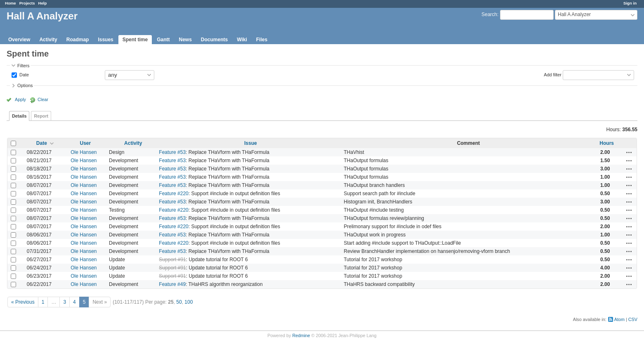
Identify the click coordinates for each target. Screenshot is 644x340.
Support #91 (172, 260)
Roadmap (78, 40)
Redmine (301, 335)
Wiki (242, 40)
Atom (619, 319)
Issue (251, 143)
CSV (633, 319)
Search (489, 14)
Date (24, 74)
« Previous (23, 302)
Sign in (630, 3)
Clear (43, 99)
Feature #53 (172, 152)
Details (19, 116)
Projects (27, 3)
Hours (607, 143)
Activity (48, 40)
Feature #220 (173, 194)
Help (43, 3)
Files (262, 40)
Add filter (553, 74)
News (185, 40)
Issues (105, 40)
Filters (23, 66)
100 (189, 302)
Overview (19, 40)
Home (11, 3)
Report (41, 116)
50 (179, 302)
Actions (629, 152)
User (86, 143)
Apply (20, 99)
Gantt (163, 40)
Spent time (135, 40)
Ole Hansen (84, 152)
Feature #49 (172, 284)
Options (25, 85)
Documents (214, 40)
